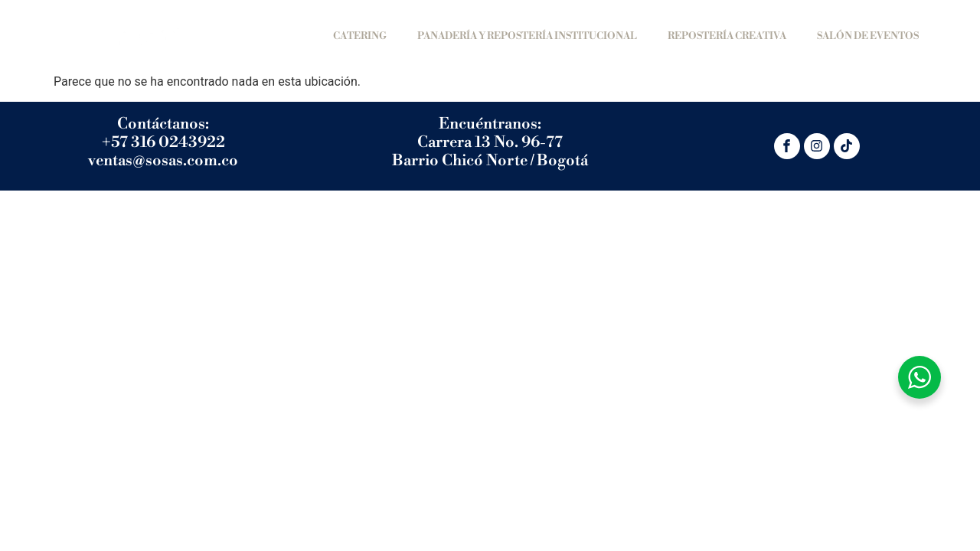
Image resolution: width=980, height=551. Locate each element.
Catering (360, 36)
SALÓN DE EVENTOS (868, 36)
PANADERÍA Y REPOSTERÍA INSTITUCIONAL (527, 36)
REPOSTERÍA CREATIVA (727, 36)
